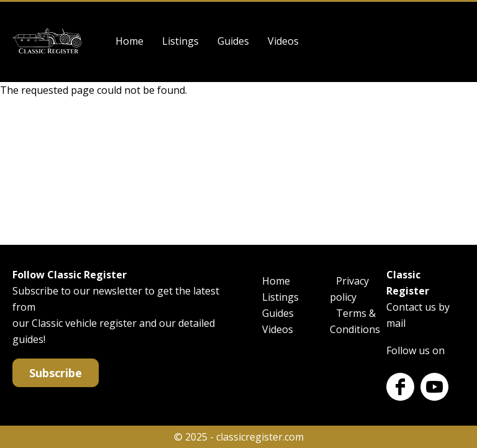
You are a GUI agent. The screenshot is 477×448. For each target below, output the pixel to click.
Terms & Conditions (355, 321)
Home (129, 41)
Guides (233, 41)
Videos (283, 41)
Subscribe (56, 373)
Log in (457, 41)
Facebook (400, 387)
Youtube (434, 387)
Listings (180, 41)
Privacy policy (349, 289)
